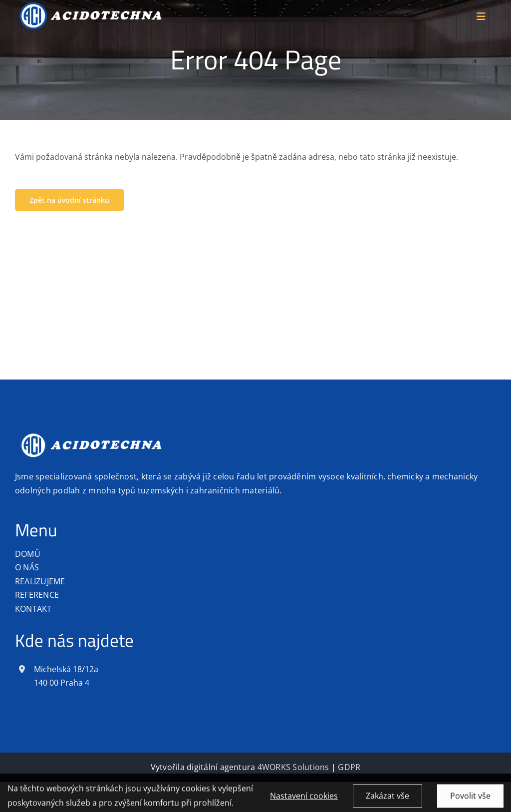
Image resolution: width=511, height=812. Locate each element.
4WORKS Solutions (293, 767)
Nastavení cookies (304, 799)
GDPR (349, 767)
